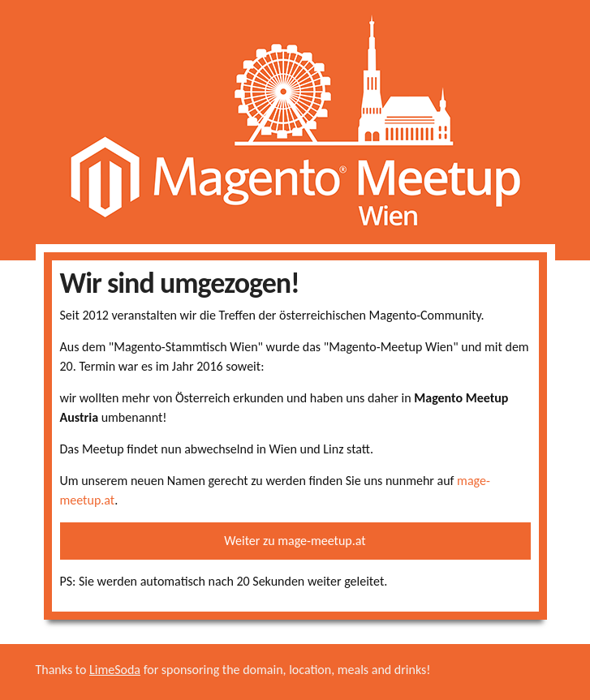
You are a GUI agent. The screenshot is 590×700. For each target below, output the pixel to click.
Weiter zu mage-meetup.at (295, 541)
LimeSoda (115, 670)
